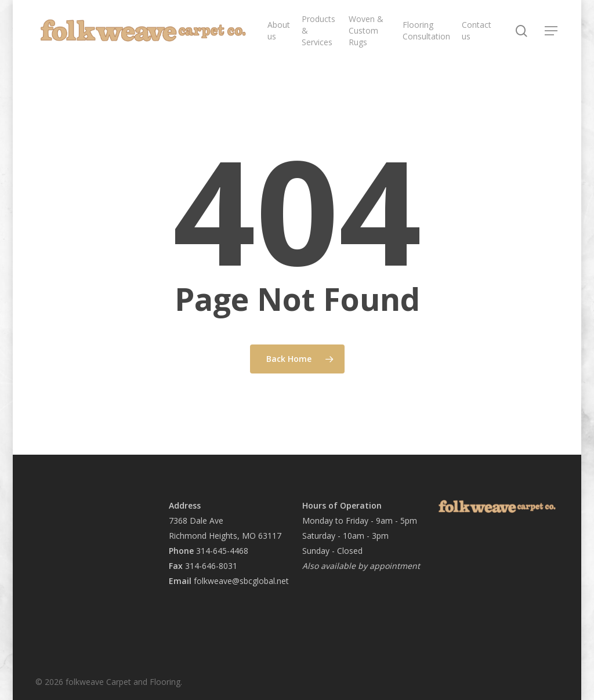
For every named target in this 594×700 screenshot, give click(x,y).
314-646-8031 (211, 566)
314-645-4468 (222, 551)
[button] (552, 31)
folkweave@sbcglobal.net (240, 581)
